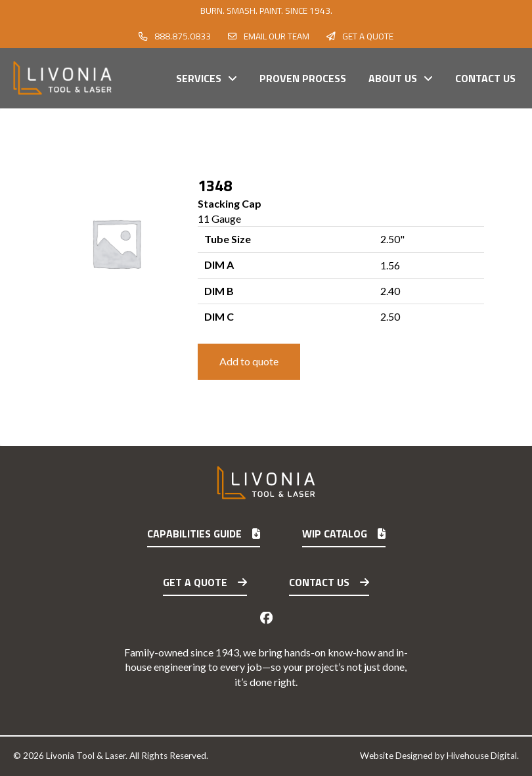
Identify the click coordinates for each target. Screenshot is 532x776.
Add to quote (249, 361)
